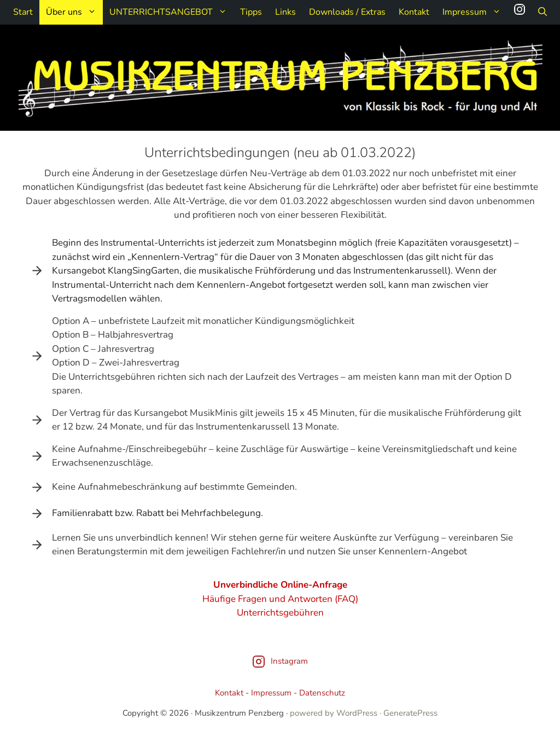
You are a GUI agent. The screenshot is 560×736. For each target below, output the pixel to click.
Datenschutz (322, 693)
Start (23, 12)
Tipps (251, 12)
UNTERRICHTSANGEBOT (171, 12)
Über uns (74, 12)
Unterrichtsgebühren (280, 613)
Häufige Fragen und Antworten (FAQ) (280, 599)
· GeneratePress (409, 713)
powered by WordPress (334, 713)
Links (285, 12)
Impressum (475, 12)
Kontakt (414, 12)
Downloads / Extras (347, 12)
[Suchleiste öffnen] (542, 12)
